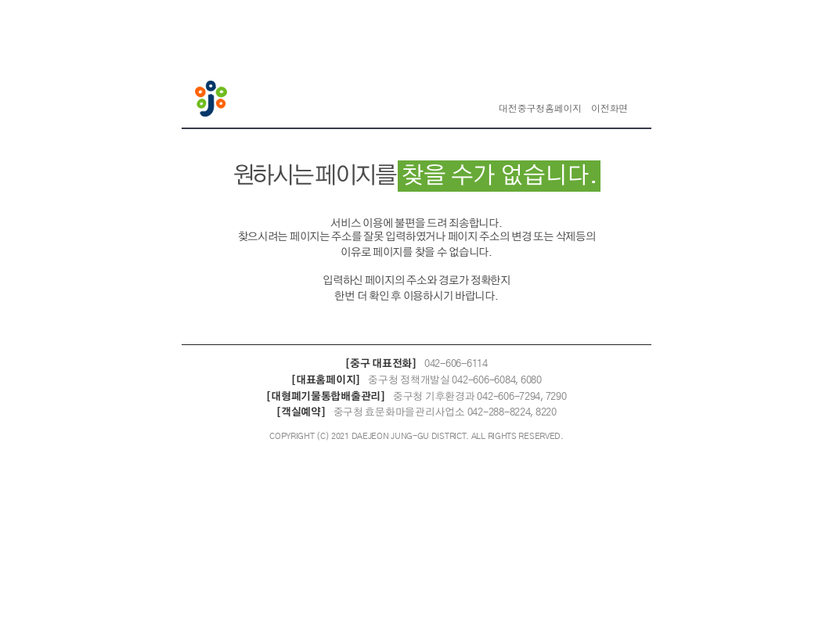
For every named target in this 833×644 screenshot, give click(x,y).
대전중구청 (213, 100)
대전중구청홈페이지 (540, 109)
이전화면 (609, 109)
